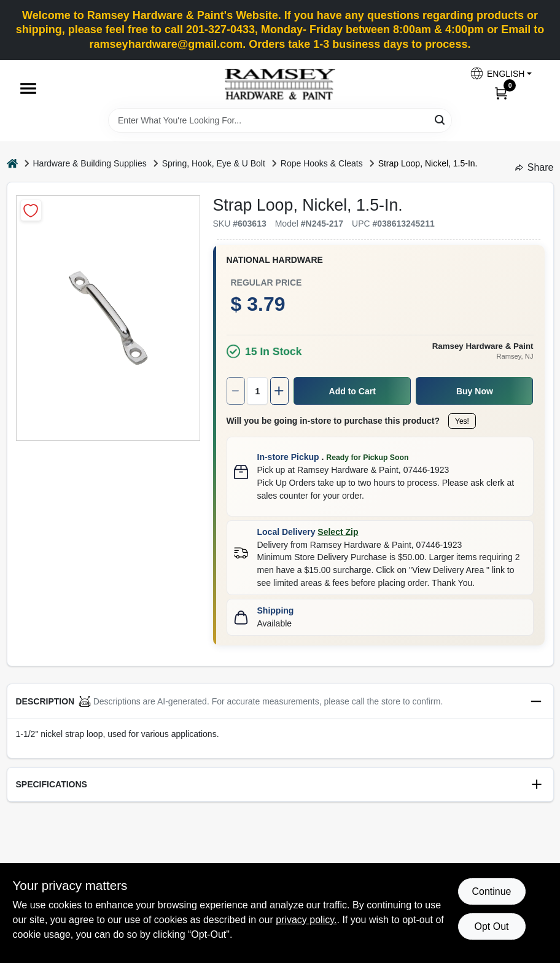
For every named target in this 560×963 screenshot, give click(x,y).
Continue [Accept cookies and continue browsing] (491, 891)
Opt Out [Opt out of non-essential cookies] (491, 926)
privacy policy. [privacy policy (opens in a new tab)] (306, 920)
